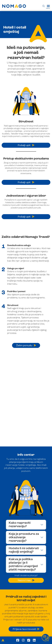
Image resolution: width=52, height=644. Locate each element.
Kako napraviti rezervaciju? (20, 525)
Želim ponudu (26, 346)
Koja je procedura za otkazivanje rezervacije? (24, 537)
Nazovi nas (26, 580)
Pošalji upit (26, 145)
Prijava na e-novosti (26, 629)
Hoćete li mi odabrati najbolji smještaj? (24, 550)
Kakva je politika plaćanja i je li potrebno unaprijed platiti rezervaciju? (23, 564)
